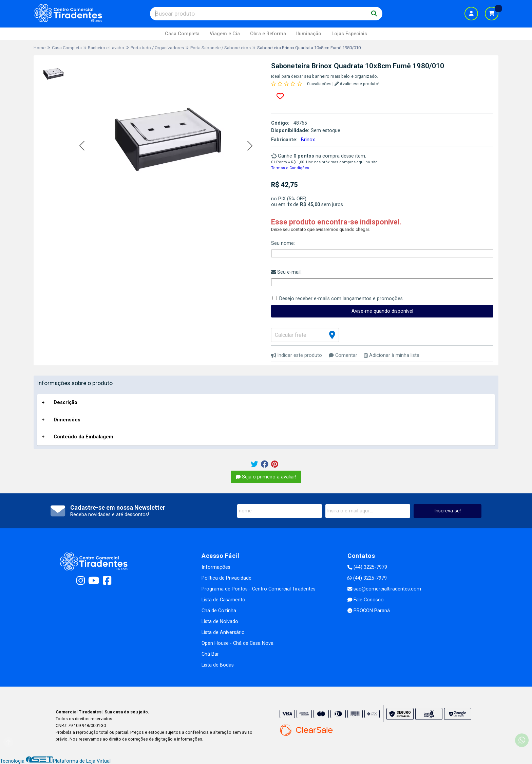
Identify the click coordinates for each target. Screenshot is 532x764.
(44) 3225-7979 (367, 567)
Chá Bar (210, 654)
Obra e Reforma (268, 34)
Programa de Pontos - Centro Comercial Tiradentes (259, 589)
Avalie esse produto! (357, 84)
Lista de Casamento (223, 600)
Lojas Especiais (349, 34)
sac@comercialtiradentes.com (384, 589)
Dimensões (67, 420)
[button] (82, 146)
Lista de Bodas (218, 665)
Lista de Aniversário (223, 632)
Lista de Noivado (220, 622)
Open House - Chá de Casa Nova (237, 643)
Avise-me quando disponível (382, 311)
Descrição (65, 403)
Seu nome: (283, 243)
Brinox (308, 140)
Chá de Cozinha (219, 611)
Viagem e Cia (225, 34)
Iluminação (309, 34)
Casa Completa (182, 34)
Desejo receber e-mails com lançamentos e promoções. (341, 299)
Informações (216, 567)
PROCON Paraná (369, 611)
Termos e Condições (290, 168)
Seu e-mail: (286, 272)
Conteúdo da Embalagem (83, 437)
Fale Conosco (366, 600)
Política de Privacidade (226, 578)
